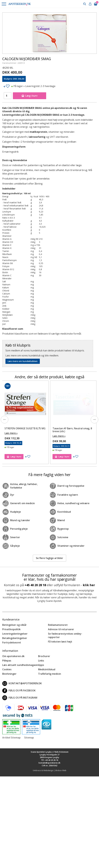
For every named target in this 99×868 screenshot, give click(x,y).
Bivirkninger (9, 671)
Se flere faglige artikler (49, 555)
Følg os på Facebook (19, 688)
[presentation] (5, 418)
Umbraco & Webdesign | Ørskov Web (50, 768)
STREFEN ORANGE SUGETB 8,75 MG (73, 428)
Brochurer (44, 653)
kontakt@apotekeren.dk (22, 680)
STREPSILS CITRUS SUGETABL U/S (24, 428)
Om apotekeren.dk (13, 653)
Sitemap (29, 735)
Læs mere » (11, 433)
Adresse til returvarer (61, 626)
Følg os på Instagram (20, 695)
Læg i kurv (30, 96)
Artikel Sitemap (11, 735)
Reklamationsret (58, 622)
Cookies (7, 666)
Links (41, 658)
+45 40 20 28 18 (35, 582)
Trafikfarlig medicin (50, 671)
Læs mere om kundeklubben (23, 361)
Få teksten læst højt (60, 639)
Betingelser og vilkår (14, 622)
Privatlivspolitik (11, 626)
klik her (89, 582)
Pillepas (7, 658)
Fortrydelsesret (12, 639)
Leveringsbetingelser (15, 631)
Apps (41, 662)
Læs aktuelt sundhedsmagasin (20, 662)
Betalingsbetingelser (15, 635)
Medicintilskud (47, 666)
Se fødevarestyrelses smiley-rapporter (65, 633)
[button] (4, 4)
